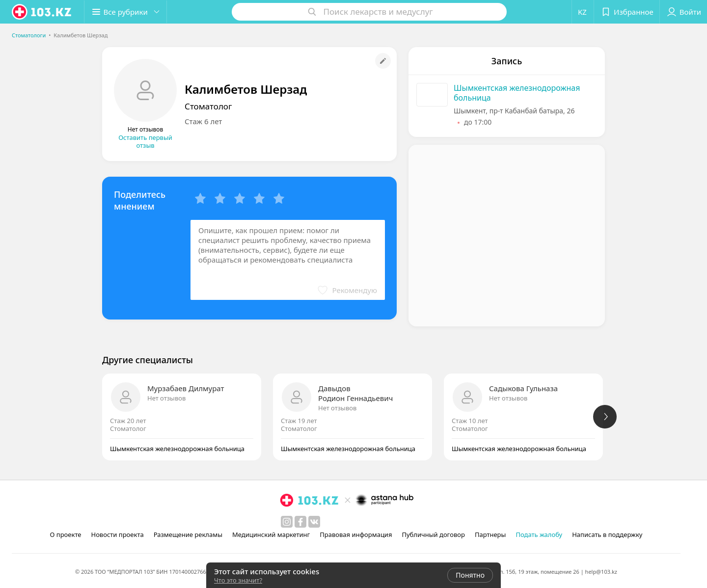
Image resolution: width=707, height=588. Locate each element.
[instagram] (287, 522)
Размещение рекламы (188, 535)
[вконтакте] (314, 522)
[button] (127, 12)
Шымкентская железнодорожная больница (517, 93)
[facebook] (300, 522)
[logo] (42, 12)
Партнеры (490, 535)
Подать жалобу (539, 535)
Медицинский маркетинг (271, 535)
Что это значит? (238, 580)
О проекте (66, 535)
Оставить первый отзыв (145, 141)
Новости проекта (117, 535)
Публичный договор (433, 535)
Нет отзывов (166, 398)
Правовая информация (356, 535)
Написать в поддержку (607, 535)
